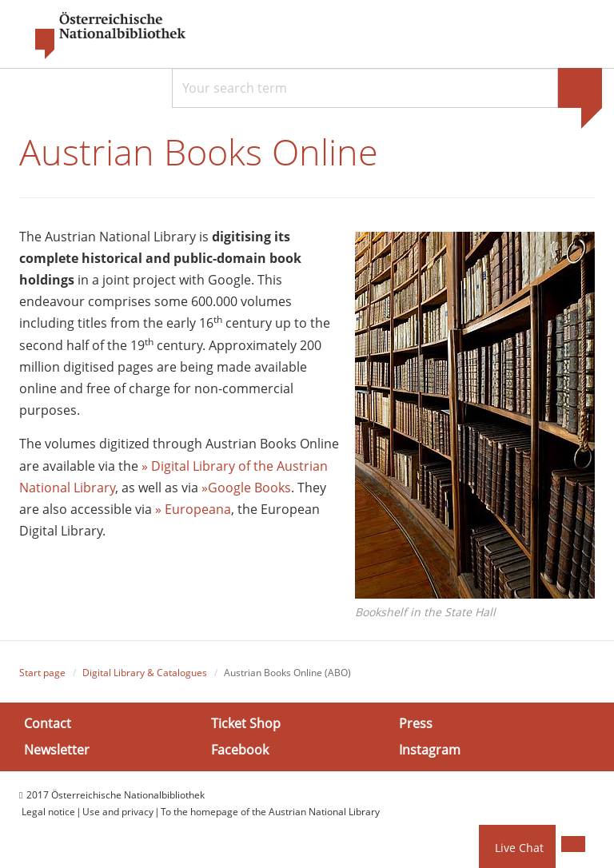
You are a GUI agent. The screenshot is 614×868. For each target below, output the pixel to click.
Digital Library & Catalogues (145, 673)
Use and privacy (118, 812)
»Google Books (246, 488)
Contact (48, 723)
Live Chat (519, 848)
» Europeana (193, 509)
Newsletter (57, 750)
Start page (42, 673)
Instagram (430, 750)
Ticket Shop (246, 723)
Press (416, 723)
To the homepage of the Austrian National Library (270, 812)
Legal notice (48, 812)
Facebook (240, 750)
